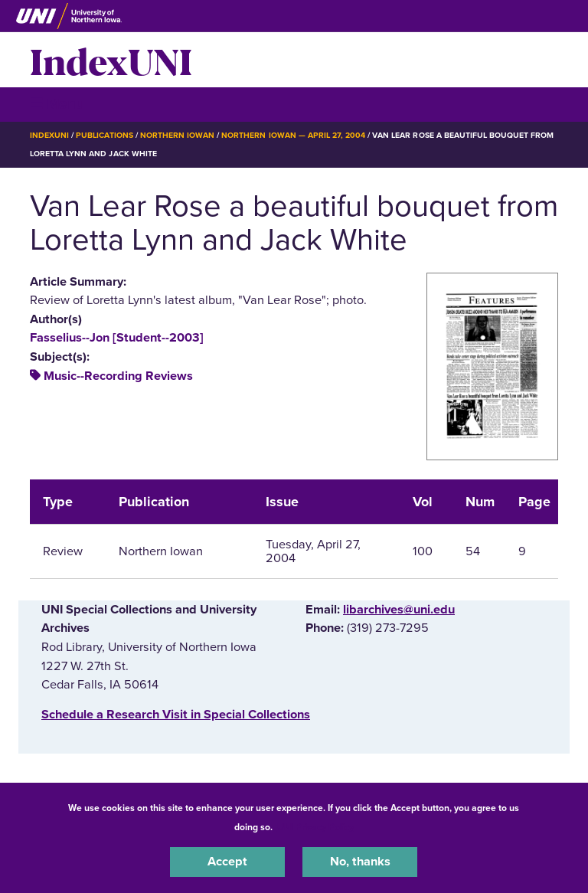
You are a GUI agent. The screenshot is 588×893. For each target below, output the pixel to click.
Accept (227, 862)
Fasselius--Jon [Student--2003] (117, 338)
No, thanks (360, 862)
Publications (104, 135)
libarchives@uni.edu (399, 610)
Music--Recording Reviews (118, 376)
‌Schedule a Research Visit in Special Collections (176, 715)
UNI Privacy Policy (315, 827)
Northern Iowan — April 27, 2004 (293, 135)
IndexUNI (111, 60)
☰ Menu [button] (57, 104)
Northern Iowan (177, 135)
